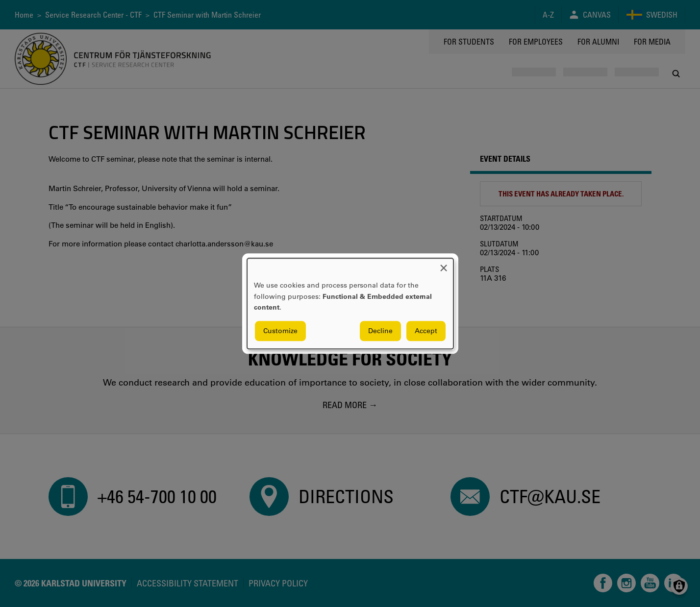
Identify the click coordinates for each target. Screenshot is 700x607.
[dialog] (350, 303)
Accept (426, 331)
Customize (280, 331)
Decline (380, 331)
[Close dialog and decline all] (444, 264)
